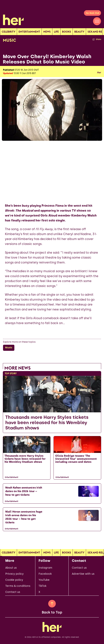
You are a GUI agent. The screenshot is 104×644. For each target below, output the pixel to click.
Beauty (79, 32)
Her (99, 73)
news (47, 32)
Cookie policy (14, 580)
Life (56, 32)
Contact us (13, 592)
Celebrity (9, 32)
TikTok (42, 586)
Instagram (45, 568)
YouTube (44, 580)
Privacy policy (14, 574)
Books (67, 32)
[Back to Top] (52, 604)
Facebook (45, 574)
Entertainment (29, 32)
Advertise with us (83, 574)
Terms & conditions (18, 586)
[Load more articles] (52, 539)
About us (11, 568)
